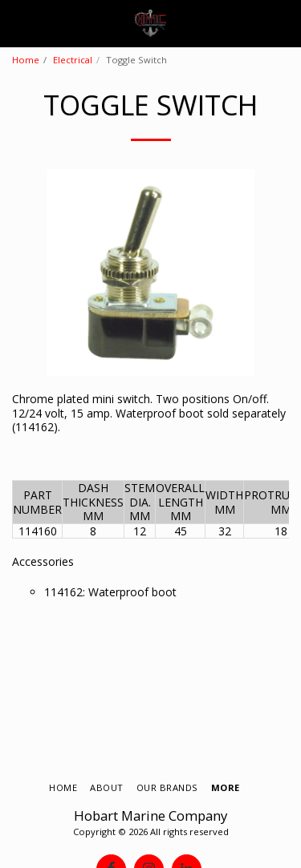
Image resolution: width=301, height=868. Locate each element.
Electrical (73, 60)
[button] (18, 23)
